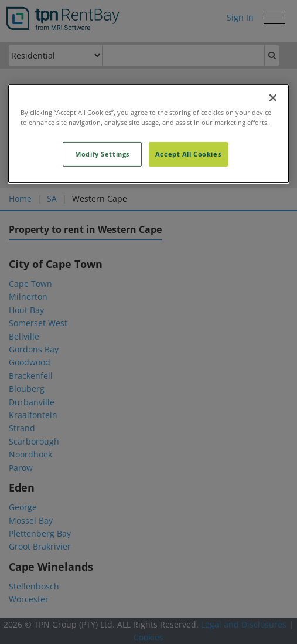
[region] (149, 134)
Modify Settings (102, 154)
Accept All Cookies (188, 154)
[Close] (273, 98)
